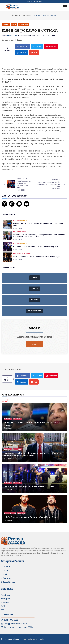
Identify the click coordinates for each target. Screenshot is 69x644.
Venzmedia (27, 639)
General (14, 24)
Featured (27, 15)
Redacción (12, 35)
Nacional (24, 232)
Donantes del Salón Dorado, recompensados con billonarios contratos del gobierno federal (39, 236)
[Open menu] (65, 7)
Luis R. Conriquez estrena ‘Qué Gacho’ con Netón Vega (36, 257)
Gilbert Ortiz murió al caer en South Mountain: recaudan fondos (38, 225)
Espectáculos (18, 254)
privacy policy (39, 639)
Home (18, 15)
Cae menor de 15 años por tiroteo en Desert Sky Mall (36, 246)
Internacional (24, 24)
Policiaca (24, 221)
